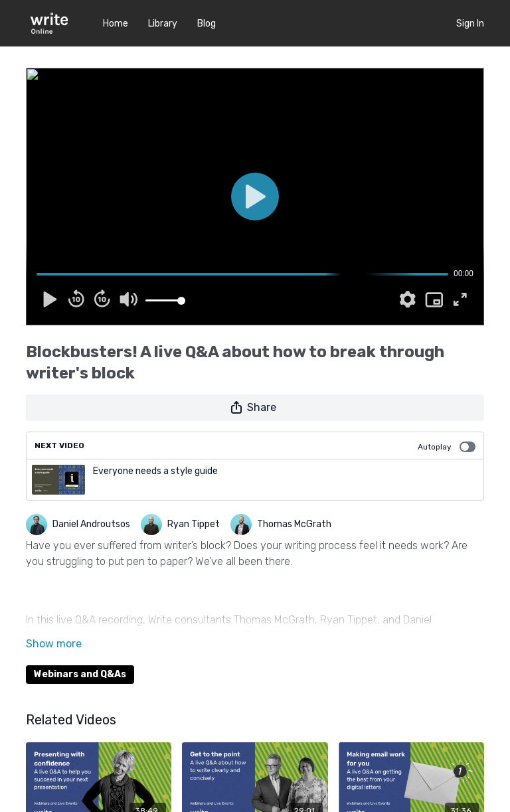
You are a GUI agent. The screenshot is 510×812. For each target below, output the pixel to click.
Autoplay (447, 447)
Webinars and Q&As (80, 674)
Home (116, 24)
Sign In (470, 24)
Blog (207, 24)
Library (163, 24)
